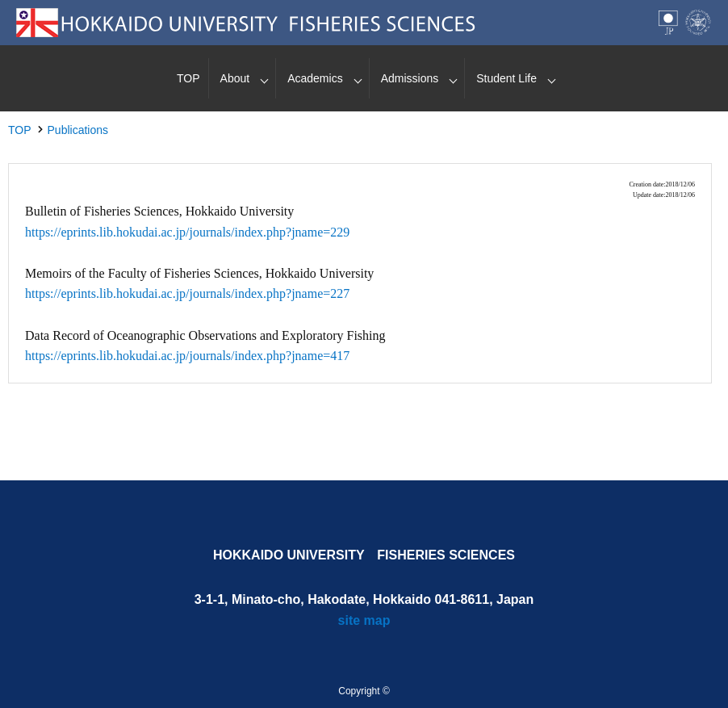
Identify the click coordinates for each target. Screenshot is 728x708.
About (235, 78)
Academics (315, 78)
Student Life (506, 78)
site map (364, 620)
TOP (188, 78)
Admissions (410, 78)
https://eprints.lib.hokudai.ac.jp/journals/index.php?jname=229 (187, 232)
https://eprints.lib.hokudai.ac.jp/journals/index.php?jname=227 (187, 293)
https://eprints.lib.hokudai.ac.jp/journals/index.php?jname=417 (187, 356)
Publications (78, 130)
